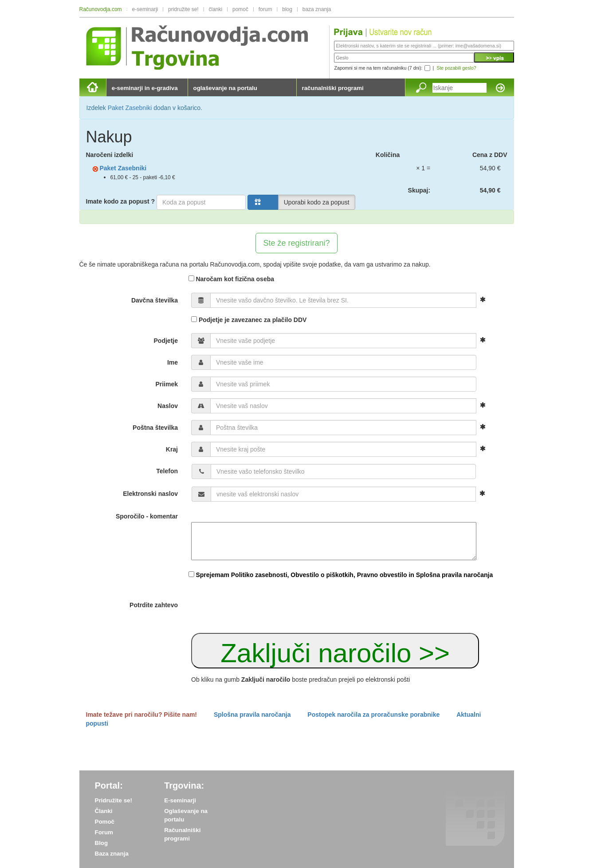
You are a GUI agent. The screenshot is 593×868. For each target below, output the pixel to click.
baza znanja (317, 9)
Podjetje (166, 341)
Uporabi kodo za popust (317, 202)
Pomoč (105, 822)
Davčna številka (155, 300)
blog (287, 9)
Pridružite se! (114, 800)
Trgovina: (184, 786)
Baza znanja (112, 854)
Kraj (172, 449)
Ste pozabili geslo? (456, 68)
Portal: (109, 786)
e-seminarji (145, 9)
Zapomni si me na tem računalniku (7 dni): (378, 68)
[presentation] (259, 606)
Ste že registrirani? (296, 243)
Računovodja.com (101, 9)
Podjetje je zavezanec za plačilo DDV (249, 320)
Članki (104, 811)
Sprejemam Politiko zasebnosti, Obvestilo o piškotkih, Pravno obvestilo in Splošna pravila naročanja (344, 575)
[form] (297, 402)
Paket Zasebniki (130, 108)
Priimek (167, 384)
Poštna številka (155, 428)
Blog (102, 843)
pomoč (240, 9)
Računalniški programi (182, 834)
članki (215, 9)
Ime (173, 362)
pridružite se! (183, 9)
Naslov (168, 406)
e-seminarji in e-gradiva (145, 88)
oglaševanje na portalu (225, 88)
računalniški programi (333, 88)
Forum (104, 832)
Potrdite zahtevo (154, 605)
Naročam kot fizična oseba (232, 279)
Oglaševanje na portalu (186, 815)
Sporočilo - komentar (147, 516)
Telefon (167, 471)
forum (265, 9)
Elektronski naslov (150, 494)
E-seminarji (180, 800)
